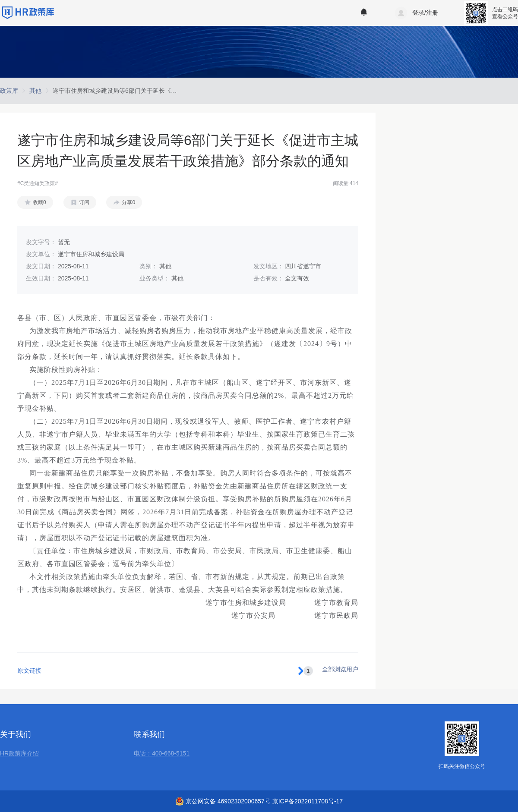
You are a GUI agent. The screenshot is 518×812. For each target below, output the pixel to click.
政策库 (9, 91)
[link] (9, 91)
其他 (35, 91)
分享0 (128, 202)
